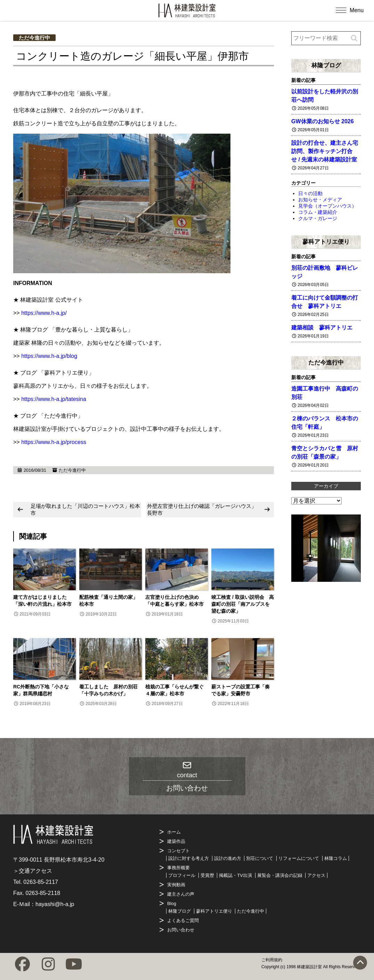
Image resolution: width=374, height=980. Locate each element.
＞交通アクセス (33, 871)
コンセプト (178, 851)
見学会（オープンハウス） (327, 206)
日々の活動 (310, 193)
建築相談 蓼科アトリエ (322, 328)
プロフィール (182, 875)
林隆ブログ (326, 65)
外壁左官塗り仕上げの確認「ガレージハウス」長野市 (202, 509)
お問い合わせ (181, 930)
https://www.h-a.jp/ (44, 313)
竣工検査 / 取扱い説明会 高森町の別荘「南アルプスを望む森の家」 (243, 604)
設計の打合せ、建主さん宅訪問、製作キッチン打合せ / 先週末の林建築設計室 (325, 151)
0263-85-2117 (41, 882)
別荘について (260, 858)
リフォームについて (299, 858)
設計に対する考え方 (189, 858)
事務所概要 (178, 868)
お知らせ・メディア (320, 200)
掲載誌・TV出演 (235, 875)
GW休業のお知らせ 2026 (323, 121)
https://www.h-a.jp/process (54, 442)
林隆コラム (336, 858)
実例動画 (176, 885)
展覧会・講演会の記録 (280, 875)
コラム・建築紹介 (318, 212)
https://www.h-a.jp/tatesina (54, 399)
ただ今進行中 (34, 38)
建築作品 (176, 841)
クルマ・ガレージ (318, 218)
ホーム (174, 832)
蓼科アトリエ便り (326, 242)
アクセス (316, 875)
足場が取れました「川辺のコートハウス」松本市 (85, 509)
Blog (172, 903)
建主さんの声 (181, 894)
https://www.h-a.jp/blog (49, 356)
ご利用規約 (272, 960)
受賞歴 (207, 875)
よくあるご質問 (183, 920)
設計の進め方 (228, 858)
